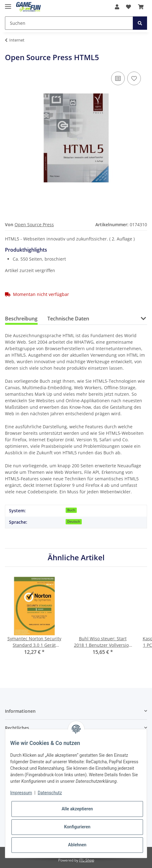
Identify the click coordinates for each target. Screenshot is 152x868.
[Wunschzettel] (128, 7)
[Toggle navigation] (8, 4)
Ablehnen (77, 845)
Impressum (21, 793)
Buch (71, 510)
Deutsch (74, 522)
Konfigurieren (77, 827)
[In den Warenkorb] (10, 50)
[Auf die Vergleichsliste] (118, 78)
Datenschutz (50, 793)
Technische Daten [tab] (68, 319)
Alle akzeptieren (77, 809)
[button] (117, 7)
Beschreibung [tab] (21, 319)
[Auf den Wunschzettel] (134, 78)
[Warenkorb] (141, 7)
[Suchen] (69, 23)
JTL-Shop (87, 860)
